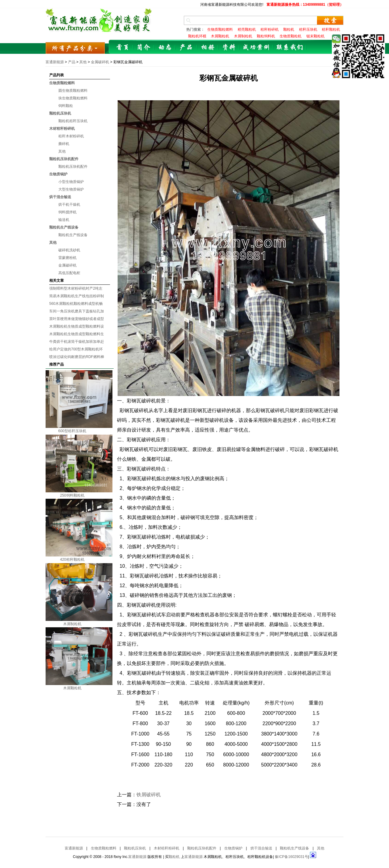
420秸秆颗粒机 (72, 560)
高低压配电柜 (69, 273)
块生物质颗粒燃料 (73, 98)
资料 (229, 48)
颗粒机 (174, 857)
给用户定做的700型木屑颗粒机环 (76, 349)
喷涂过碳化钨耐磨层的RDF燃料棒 (77, 357)
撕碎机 (64, 144)
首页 (122, 48)
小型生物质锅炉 (71, 182)
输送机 (64, 220)
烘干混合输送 (60, 197)
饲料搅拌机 (67, 212)
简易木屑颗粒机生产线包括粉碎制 (77, 296)
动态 (165, 48)
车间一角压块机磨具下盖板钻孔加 (77, 311)
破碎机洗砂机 (69, 250)
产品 (186, 48)
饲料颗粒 (66, 106)
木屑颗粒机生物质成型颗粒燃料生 (77, 334)
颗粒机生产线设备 (64, 227)
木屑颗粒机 (72, 688)
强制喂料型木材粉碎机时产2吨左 (76, 288)
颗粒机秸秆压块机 (73, 121)
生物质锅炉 (58, 174)
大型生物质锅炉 (71, 189)
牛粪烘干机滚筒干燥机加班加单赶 (77, 342)
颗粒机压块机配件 (64, 159)
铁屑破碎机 (149, 795)
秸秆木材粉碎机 (71, 136)
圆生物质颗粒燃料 (73, 91)
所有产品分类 (75, 48)
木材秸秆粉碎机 (62, 129)
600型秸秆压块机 (72, 431)
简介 (144, 48)
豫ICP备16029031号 (291, 857)
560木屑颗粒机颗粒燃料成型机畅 (76, 304)
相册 (208, 48)
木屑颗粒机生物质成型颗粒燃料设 (77, 326)
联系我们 (290, 48)
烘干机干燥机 (69, 205)
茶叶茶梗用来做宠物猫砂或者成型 (77, 319)
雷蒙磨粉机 (67, 258)
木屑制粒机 (72, 624)
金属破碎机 (100, 62)
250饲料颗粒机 (72, 495)
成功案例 (256, 48)
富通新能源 (55, 62)
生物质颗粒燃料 (62, 83)
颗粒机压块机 (60, 113)
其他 (83, 62)
